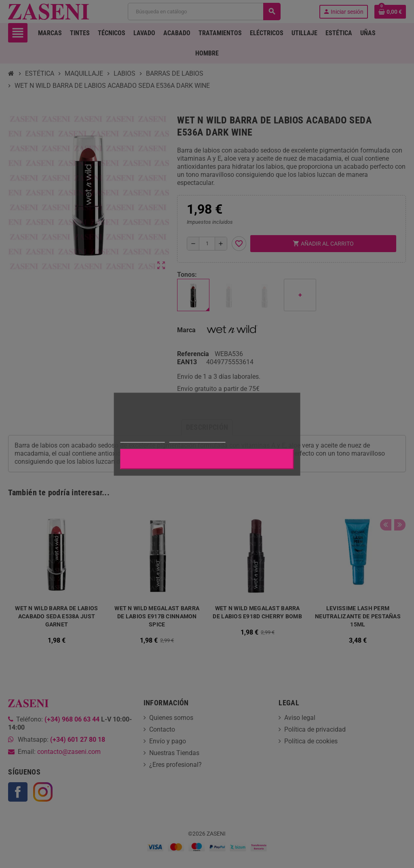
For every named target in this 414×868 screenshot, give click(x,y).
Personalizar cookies (197, 438)
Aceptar (207, 459)
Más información (143, 438)
